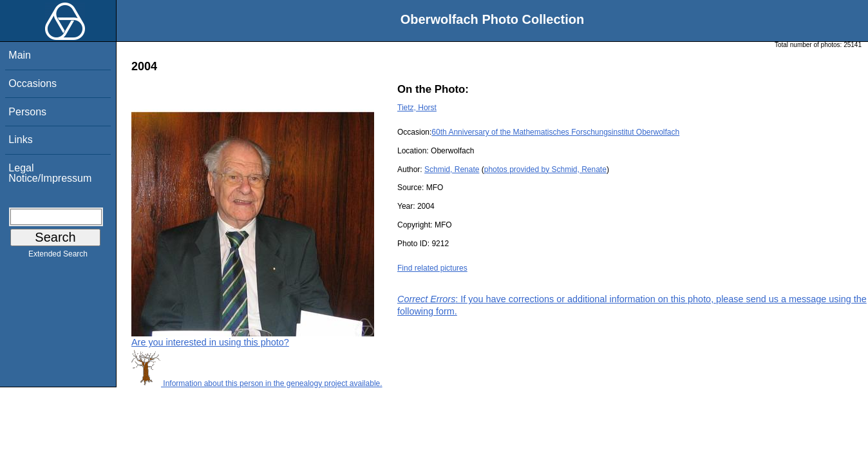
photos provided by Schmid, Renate (545, 169)
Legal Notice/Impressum (50, 173)
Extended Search (58, 256)
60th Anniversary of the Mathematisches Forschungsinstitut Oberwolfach (555, 132)
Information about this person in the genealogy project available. (257, 383)
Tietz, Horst (417, 108)
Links (20, 140)
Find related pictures (432, 268)
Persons (27, 112)
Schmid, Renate (452, 169)
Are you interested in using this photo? (210, 342)
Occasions (33, 83)
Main (20, 55)
